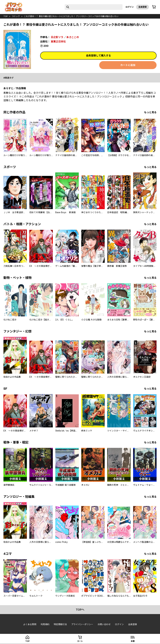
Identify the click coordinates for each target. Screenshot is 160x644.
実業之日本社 (58, 41)
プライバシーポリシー (82, 624)
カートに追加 (128, 65)
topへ (80, 610)
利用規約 (45, 624)
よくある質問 (30, 624)
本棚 (133, 641)
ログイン (130, 7)
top (6, 16)
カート (80, 641)
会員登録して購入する (98, 56)
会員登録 (142, 7)
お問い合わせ (104, 624)
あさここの (73, 37)
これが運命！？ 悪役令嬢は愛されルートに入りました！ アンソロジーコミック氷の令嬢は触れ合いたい (71, 16)
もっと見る (150, 112)
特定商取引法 (60, 624)
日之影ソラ (57, 37)
